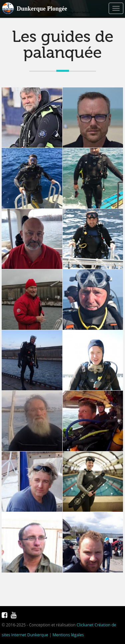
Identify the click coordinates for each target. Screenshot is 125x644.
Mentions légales (68, 635)
